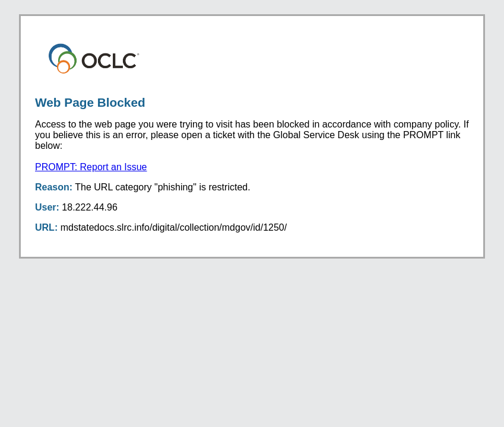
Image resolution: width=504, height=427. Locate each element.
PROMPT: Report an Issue (91, 167)
